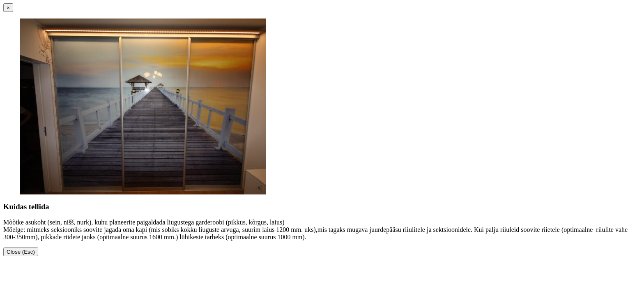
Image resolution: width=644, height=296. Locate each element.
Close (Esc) (21, 252)
